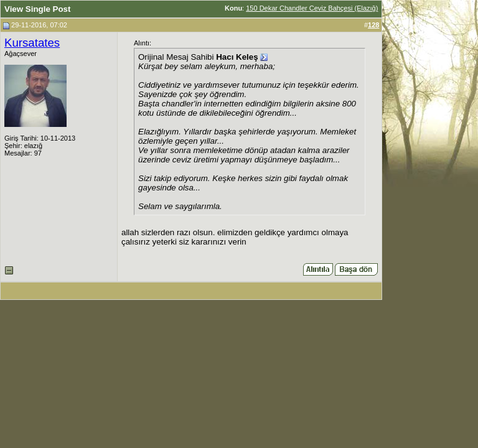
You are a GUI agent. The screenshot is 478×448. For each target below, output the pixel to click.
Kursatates (32, 43)
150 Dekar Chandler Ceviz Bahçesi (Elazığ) (312, 8)
